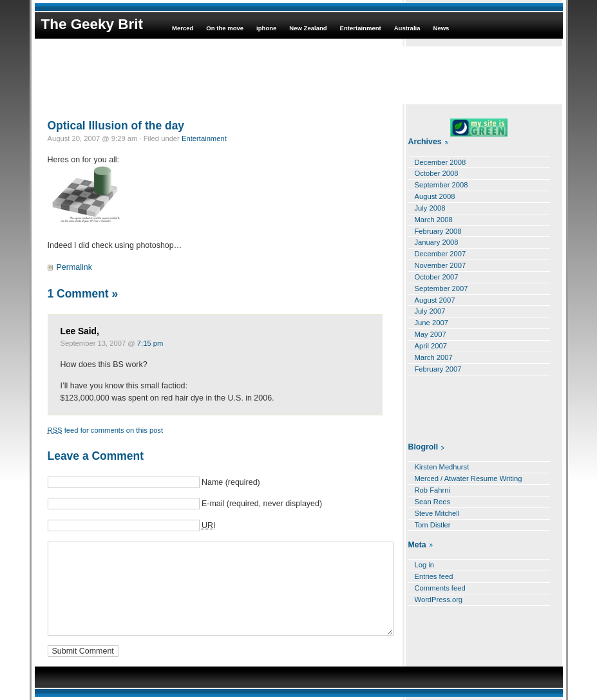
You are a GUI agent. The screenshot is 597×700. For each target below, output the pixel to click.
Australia (407, 28)
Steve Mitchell (437, 513)
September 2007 (441, 289)
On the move (225, 28)
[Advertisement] (299, 75)
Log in (425, 565)
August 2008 (435, 196)
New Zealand (308, 28)
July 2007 (430, 311)
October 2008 (437, 173)
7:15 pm (150, 343)
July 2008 (430, 208)
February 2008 (438, 231)
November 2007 (441, 265)
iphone (266, 28)
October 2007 (437, 277)
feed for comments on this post (106, 430)
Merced (183, 28)
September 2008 (441, 185)
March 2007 (434, 357)
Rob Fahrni (433, 490)
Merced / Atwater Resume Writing (469, 478)
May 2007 (431, 334)
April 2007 (431, 346)
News (441, 28)
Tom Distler (433, 525)
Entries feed (434, 576)
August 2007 (435, 300)
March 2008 (434, 220)
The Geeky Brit (92, 24)
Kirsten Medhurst (442, 467)
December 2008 (441, 162)
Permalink (74, 267)
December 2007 (441, 254)
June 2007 (431, 323)
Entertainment (361, 28)
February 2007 (438, 369)
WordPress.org (439, 600)
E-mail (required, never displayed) (262, 504)
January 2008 (437, 242)
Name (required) (231, 482)
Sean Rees (433, 502)
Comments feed (440, 588)
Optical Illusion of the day (116, 126)
